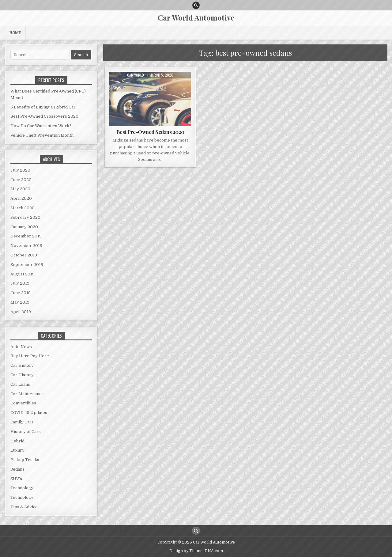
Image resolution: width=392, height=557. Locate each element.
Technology (22, 488)
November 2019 (26, 246)
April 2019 (21, 312)
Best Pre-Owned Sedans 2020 (150, 132)
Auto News (21, 347)
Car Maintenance (27, 394)
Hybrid (17, 441)
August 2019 (23, 274)
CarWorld (136, 75)
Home (15, 33)
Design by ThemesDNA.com (196, 551)
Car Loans (20, 384)
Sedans (17, 469)
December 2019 (26, 236)
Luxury (17, 450)
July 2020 (20, 170)
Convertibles (23, 403)
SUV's (16, 479)
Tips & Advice (24, 507)
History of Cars (26, 432)
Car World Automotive (196, 17)
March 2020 (23, 208)
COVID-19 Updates (29, 413)
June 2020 (21, 180)
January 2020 (24, 227)
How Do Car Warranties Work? (41, 126)
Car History (22, 365)
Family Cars (22, 422)
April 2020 (21, 198)
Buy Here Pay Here (30, 356)
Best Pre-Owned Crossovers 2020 (44, 116)
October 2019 (24, 255)
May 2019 (20, 302)
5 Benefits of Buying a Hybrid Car (43, 107)
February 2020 (25, 217)
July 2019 (20, 283)
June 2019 (21, 293)
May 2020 (20, 189)
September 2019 (27, 265)
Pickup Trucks (25, 460)
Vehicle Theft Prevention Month (42, 135)
